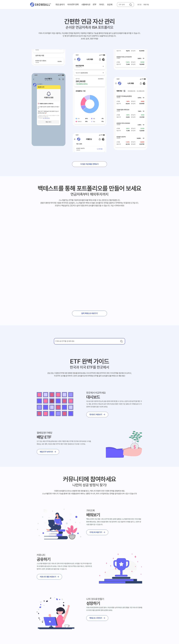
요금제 (110, 5)
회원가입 (146, 5)
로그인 (139, 5)
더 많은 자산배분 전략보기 (89, 164)
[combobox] (123, 5)
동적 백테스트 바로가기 (89, 313)
